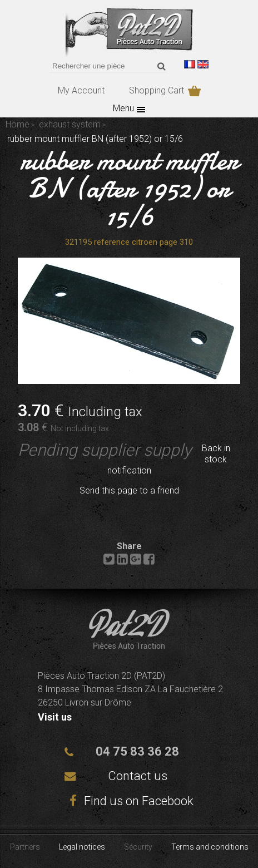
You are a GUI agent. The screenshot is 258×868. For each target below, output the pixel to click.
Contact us (138, 776)
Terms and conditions (210, 847)
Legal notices (82, 847)
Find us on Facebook (129, 801)
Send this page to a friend (129, 490)
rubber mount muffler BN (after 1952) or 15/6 (129, 188)
